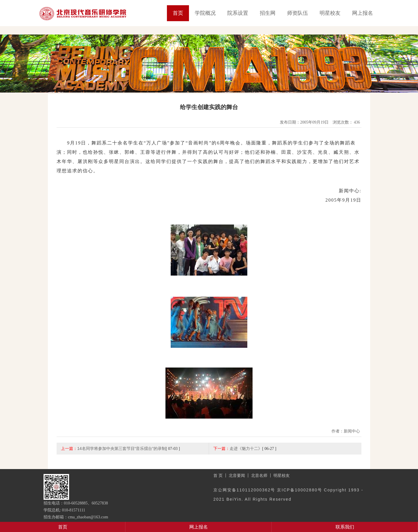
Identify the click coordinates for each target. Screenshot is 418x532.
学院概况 (205, 13)
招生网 (268, 13)
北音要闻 (237, 475)
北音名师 (259, 475)
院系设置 (238, 13)
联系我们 (345, 527)
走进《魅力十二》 (246, 448)
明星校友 (330, 13)
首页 (178, 13)
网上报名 (363, 13)
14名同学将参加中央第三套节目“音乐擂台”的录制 (121, 448)
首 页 (218, 475)
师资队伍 (298, 13)
